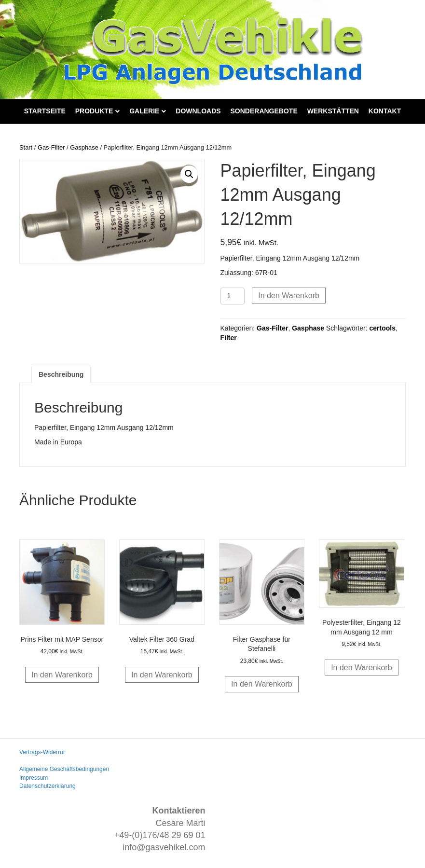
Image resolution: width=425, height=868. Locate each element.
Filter (229, 338)
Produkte (94, 111)
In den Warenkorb (289, 296)
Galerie (144, 111)
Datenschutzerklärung (48, 786)
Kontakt (385, 111)
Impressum (34, 778)
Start (26, 147)
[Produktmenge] (233, 296)
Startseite (45, 111)
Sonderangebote (264, 111)
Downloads (198, 111)
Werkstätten (333, 111)
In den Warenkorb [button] (62, 675)
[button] (189, 174)
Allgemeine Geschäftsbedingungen (64, 769)
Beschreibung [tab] (61, 374)
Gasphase (84, 147)
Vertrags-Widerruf (42, 752)
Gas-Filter (51, 147)
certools (382, 328)
